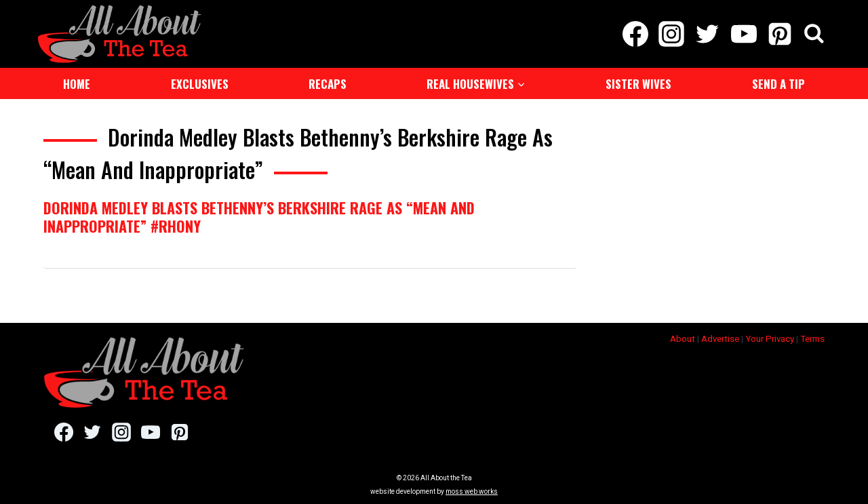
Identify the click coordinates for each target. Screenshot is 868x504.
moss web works (472, 491)
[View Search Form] (814, 34)
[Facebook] (635, 34)
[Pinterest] (780, 34)
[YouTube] (744, 34)
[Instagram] (672, 34)
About (683, 339)
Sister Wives (638, 84)
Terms (812, 339)
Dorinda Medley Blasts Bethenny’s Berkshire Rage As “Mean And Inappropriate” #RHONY (259, 216)
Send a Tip (778, 84)
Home (77, 84)
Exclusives (200, 84)
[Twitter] (708, 34)
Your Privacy (770, 339)
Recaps (328, 84)
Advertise (720, 339)
